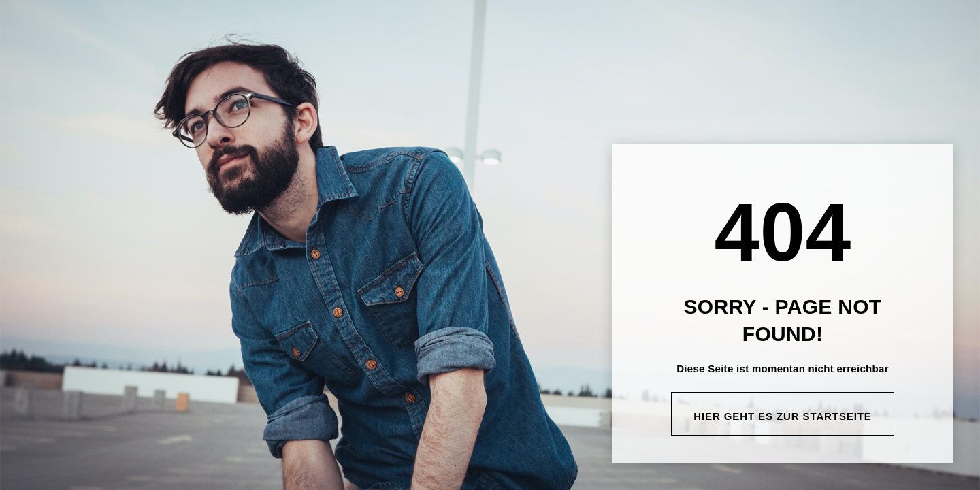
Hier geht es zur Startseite (783, 416)
